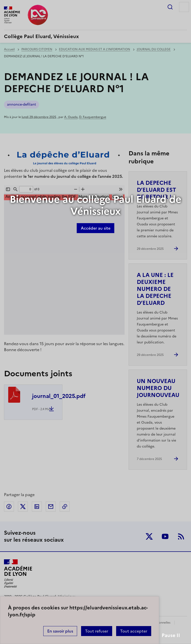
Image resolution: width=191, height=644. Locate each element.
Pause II (171, 635)
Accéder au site (96, 228)
